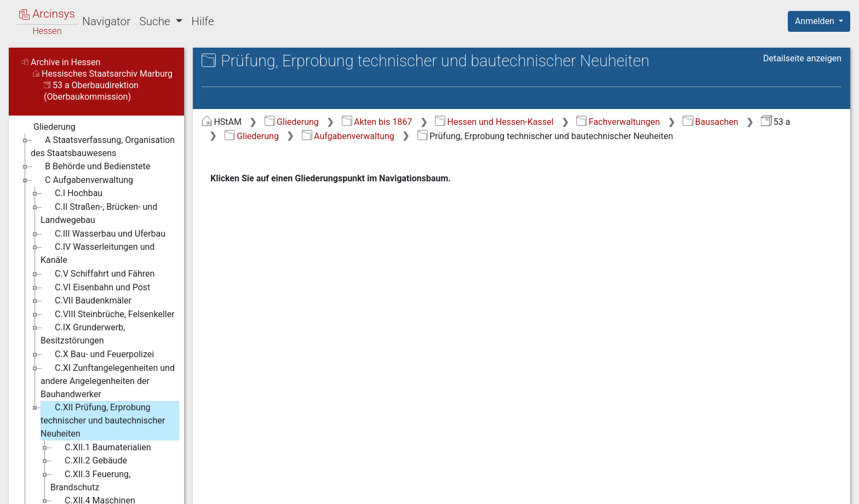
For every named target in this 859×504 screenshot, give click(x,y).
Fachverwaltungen (618, 122)
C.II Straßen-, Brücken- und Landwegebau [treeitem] (99, 213)
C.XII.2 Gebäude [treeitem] (89, 461)
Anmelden (816, 21)
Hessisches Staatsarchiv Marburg (103, 74)
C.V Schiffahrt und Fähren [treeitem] (98, 274)
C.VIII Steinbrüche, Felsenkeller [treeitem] (108, 314)
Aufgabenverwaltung (348, 136)
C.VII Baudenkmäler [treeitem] (86, 301)
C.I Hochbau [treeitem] (71, 193)
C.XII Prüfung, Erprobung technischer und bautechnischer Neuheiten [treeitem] (103, 420)
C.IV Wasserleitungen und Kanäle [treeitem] (98, 253)
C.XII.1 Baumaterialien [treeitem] (101, 448)
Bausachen (710, 122)
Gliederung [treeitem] (47, 127)
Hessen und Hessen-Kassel (494, 122)
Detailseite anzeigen (802, 58)
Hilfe (202, 21)
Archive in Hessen (61, 62)
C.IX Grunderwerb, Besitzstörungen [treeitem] (83, 333)
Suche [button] (156, 21)
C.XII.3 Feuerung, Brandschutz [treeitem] (90, 480)
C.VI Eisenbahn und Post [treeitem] (95, 288)
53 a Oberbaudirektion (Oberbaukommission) (91, 91)
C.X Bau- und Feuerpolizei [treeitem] (97, 354)
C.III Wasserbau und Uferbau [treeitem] (103, 234)
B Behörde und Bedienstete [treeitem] (90, 167)
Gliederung (292, 122)
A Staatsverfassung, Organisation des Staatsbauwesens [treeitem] (103, 146)
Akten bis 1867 (377, 122)
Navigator (106, 21)
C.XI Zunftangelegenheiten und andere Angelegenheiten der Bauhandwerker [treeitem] (108, 380)
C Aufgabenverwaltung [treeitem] (82, 180)
